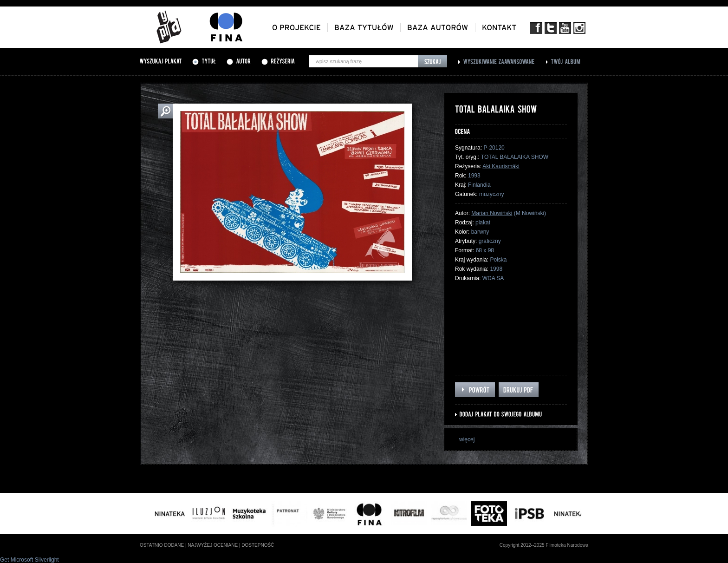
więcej (467, 439)
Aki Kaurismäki (501, 166)
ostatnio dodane (162, 545)
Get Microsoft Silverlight (29, 560)
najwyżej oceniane (213, 545)
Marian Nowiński (492, 213)
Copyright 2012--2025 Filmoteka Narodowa (544, 545)
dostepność (258, 545)
